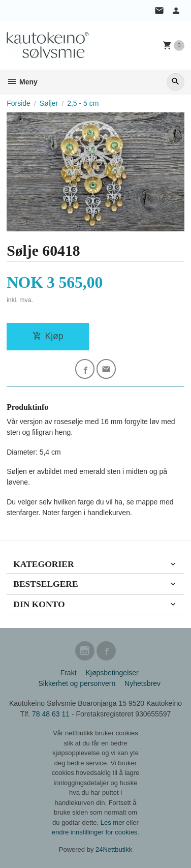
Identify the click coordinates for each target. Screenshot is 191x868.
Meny (22, 82)
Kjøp (48, 336)
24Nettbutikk (114, 849)
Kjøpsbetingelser (112, 673)
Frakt (69, 673)
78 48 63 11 (51, 714)
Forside (19, 103)
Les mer (114, 822)
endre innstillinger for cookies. (95, 832)
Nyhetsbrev (142, 683)
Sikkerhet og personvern (77, 683)
